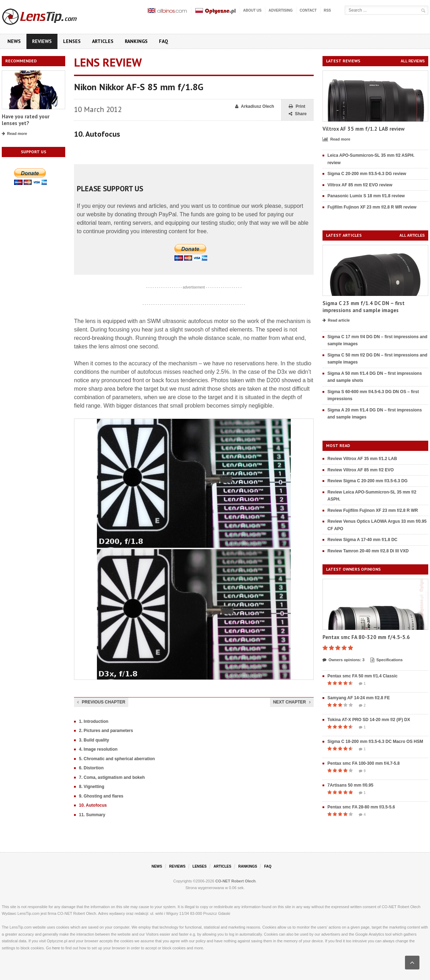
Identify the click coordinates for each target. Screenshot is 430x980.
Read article (336, 321)
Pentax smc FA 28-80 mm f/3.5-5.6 (361, 807)
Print (297, 107)
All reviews (413, 61)
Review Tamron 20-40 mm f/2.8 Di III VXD (368, 551)
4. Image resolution (98, 749)
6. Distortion (91, 768)
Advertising (281, 10)
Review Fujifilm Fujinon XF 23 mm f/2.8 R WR (373, 510)
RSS (327, 10)
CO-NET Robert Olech (235, 881)
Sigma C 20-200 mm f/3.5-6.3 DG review (367, 174)
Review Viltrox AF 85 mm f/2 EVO (361, 470)
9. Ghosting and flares (101, 796)
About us (252, 10)
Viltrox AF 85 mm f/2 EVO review (360, 185)
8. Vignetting (92, 787)
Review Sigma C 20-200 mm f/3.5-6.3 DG (367, 481)
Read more (14, 134)
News (14, 41)
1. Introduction (94, 721)
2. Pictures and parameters (106, 731)
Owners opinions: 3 (343, 660)
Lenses (72, 41)
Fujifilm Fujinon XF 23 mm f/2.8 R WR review (372, 207)
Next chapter (292, 702)
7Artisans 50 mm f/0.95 (350, 785)
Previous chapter (101, 702)
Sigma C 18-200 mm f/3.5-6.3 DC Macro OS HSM (375, 742)
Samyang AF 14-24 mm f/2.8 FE (359, 698)
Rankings (136, 41)
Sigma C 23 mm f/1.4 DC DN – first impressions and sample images (364, 307)
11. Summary (92, 815)
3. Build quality (94, 740)
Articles (103, 41)
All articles (412, 235)
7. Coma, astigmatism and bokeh (112, 777)
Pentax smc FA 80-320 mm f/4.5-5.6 (366, 637)
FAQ (164, 41)
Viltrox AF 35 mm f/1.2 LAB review (364, 129)
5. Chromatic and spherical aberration (117, 759)
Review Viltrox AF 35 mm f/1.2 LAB (362, 459)
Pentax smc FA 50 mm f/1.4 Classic (363, 676)
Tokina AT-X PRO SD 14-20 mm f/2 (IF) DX (369, 720)
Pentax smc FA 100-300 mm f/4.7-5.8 (364, 763)
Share (298, 114)
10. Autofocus (93, 805)
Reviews (42, 41)
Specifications (387, 660)
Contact (308, 10)
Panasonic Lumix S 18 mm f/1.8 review (366, 196)
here (56, 948)
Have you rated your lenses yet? (26, 120)
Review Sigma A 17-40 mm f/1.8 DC (363, 540)
